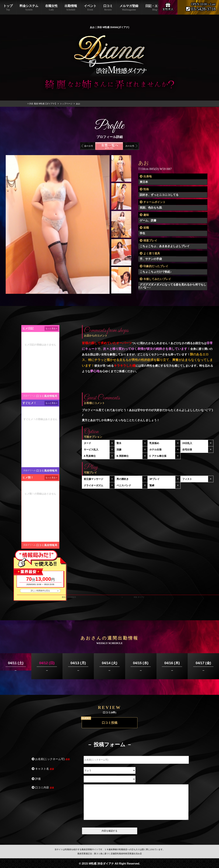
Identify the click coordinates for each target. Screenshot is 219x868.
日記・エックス (156, 8)
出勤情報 (71, 8)
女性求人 (168, 6)
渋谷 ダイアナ (139, 597)
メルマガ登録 (129, 8)
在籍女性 (51, 8)
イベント (90, 8)
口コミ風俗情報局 (47, 396)
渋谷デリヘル (30, 396)
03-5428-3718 (201, 9)
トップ (8, 8)
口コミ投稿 (110, 723)
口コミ (108, 8)
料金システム (29, 8)
